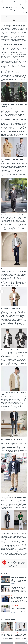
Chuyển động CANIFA (15, 605)
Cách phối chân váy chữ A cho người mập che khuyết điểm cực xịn (19, 589)
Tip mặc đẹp (21, 576)
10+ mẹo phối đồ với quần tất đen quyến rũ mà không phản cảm (21, 636)
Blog (8, 5)
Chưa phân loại (17, 633)
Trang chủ (3, 5)
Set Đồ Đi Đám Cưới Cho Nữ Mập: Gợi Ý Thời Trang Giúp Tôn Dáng (7, 636)
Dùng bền (13, 596)
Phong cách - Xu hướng (15, 576)
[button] (21, 13)
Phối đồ (13, 5)
